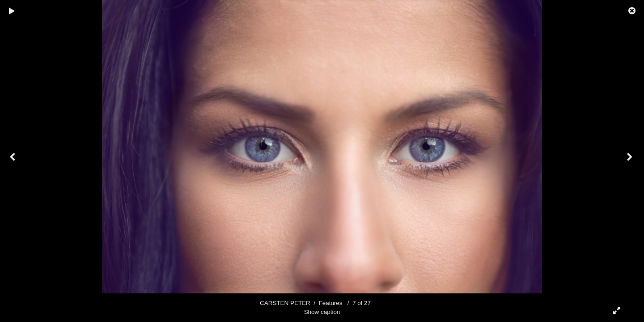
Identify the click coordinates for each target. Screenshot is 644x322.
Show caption (322, 312)
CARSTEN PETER (285, 303)
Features (331, 303)
